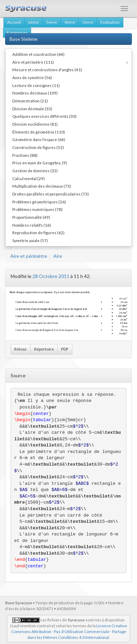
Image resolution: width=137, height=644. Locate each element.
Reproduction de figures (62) (38, 232)
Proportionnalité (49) (31, 217)
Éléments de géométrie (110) (39, 132)
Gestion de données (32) (35, 171)
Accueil (14, 22)
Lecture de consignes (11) (36, 85)
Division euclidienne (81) (35, 124)
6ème (33, 22)
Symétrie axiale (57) (30, 240)
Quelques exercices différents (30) (44, 116)
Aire (58, 256)
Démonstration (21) (30, 101)
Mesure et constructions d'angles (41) (47, 70)
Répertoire (44, 349)
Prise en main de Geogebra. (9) (40, 163)
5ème (52, 22)
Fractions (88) (25, 155)
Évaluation (110, 22)
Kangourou (17, 32)
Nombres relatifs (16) (32, 225)
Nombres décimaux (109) (35, 93)
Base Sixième (24, 39)
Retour (21, 349)
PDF (65, 349)
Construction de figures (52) (38, 147)
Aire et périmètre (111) (33, 62)
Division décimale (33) (32, 109)
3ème (88, 22)
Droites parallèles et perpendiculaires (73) (51, 194)
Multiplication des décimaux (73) (42, 186)
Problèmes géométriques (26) (39, 202)
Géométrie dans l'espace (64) (39, 139)
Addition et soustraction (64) (38, 54)
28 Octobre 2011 (51, 276)
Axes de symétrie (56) (32, 77)
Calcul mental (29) (29, 178)
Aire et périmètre (29, 256)
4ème (70, 22)
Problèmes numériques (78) (37, 209)
